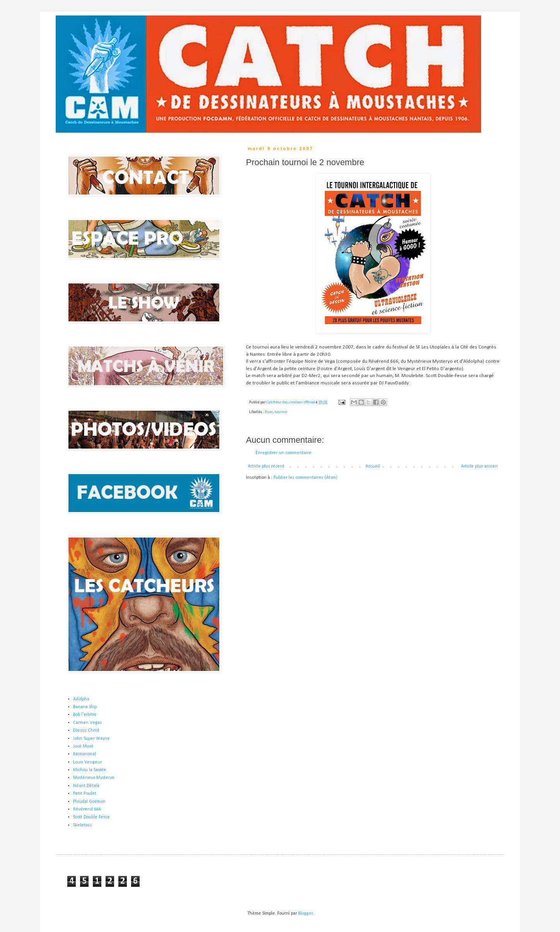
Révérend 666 (87, 809)
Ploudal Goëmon (89, 802)
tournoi (281, 412)
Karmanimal (85, 754)
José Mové (83, 746)
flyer (269, 412)
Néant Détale (86, 786)
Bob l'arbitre (85, 715)
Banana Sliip (85, 707)
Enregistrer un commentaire (283, 453)
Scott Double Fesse (91, 817)
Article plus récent (266, 466)
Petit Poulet (85, 794)
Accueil (373, 466)
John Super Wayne (91, 739)
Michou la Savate (90, 770)
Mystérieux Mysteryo (94, 778)
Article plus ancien (479, 466)
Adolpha (81, 699)
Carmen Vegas (87, 723)
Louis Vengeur (87, 762)
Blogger (305, 913)
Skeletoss (82, 825)
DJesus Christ (86, 731)
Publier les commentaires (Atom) (306, 478)
